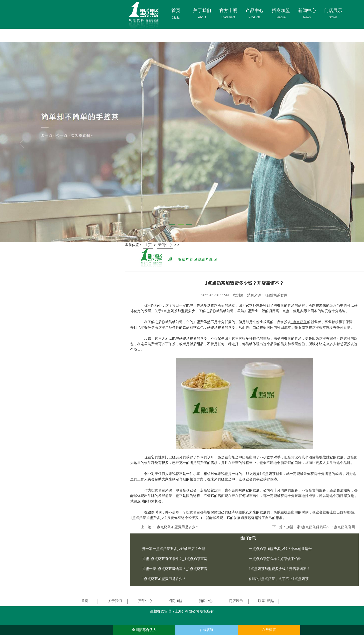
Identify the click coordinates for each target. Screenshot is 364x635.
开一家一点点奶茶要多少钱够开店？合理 (174, 549)
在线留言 (269, 630)
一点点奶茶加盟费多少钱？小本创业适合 (280, 549)
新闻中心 (165, 245)
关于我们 (115, 601)
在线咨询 (207, 630)
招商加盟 (175, 601)
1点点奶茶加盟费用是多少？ (164, 579)
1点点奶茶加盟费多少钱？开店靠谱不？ (280, 569)
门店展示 (236, 601)
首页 (85, 601)
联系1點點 (266, 601)
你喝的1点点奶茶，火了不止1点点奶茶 (279, 579)
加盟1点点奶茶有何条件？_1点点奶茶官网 (175, 559)
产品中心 (145, 601)
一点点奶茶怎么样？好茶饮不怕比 (275, 559)
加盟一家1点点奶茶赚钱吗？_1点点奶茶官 (175, 569)
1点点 (166, 311)
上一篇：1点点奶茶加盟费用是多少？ (170, 527)
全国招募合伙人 (144, 630)
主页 (148, 245)
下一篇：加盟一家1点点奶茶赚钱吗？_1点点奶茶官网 (314, 527)
